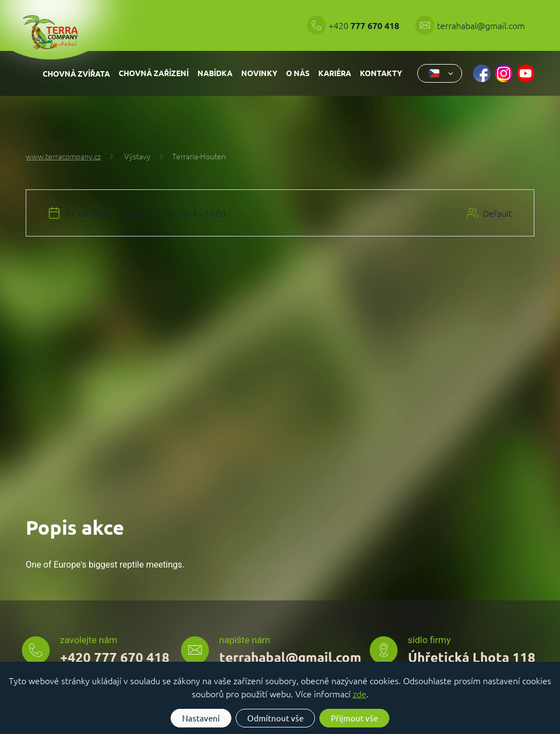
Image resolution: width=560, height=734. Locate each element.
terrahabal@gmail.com (481, 25)
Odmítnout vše (275, 718)
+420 (365, 25)
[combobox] (440, 73)
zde (360, 693)
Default (497, 213)
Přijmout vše (354, 718)
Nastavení (201, 718)
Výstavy (130, 156)
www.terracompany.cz (63, 156)
